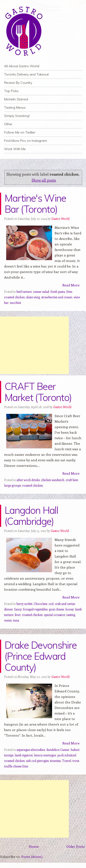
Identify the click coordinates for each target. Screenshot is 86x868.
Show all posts (44, 180)
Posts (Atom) (32, 856)
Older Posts (76, 846)
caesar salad (41, 292)
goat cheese (56, 609)
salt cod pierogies (37, 761)
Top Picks (11, 91)
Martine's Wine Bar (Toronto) (35, 204)
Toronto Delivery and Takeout (26, 74)
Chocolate (40, 604)
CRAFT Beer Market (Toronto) (38, 392)
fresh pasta (58, 292)
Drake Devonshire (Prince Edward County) (41, 656)
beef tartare (24, 292)
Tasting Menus (15, 107)
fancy (18, 609)
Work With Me (15, 149)
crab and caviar (65, 604)
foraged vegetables (35, 609)
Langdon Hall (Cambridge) (31, 516)
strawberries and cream (57, 297)
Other (8, 124)
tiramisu (55, 761)
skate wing (33, 297)
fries (69, 292)
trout (76, 761)
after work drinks (28, 480)
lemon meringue (45, 755)
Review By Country (18, 83)
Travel (67, 761)
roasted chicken (14, 297)
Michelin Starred (16, 99)
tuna (16, 620)
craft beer (72, 480)
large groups (12, 485)
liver (18, 615)
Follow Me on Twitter (20, 132)
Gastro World (60, 219)
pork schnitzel (67, 755)
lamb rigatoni (24, 755)
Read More (71, 285)
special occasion (55, 615)
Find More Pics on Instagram (26, 141)
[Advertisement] (34, 345)
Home (34, 846)
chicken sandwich (53, 480)
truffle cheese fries (16, 766)
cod (51, 604)
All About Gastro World (22, 66)
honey (69, 609)
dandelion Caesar (58, 750)
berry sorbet (24, 604)
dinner (8, 609)
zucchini (15, 303)
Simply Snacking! (17, 116)
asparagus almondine (31, 750)
